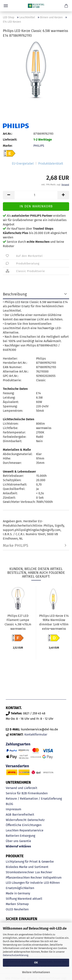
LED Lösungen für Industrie (24, 883)
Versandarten (17, 766)
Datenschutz (36, 820)
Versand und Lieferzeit (22, 788)
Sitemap (23, 904)
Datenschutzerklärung (16, 955)
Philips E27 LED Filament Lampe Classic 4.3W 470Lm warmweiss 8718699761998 (18, 623)
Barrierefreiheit (23, 815)
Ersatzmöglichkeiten (20, 888)
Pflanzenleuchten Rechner (24, 878)
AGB (9, 815)
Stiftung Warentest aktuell (24, 899)
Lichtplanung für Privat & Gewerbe (30, 862)
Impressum (14, 809)
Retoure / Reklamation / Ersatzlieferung (34, 799)
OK (36, 963)
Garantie (25, 841)
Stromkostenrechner (20, 872)
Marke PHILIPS (16, 545)
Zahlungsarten (18, 744)
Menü (6, 6)
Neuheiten (21, 909)
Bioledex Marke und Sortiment (27, 867)
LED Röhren (52, 883)
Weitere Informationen (36, 972)
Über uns (12, 841)
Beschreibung (15, 294)
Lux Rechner (44, 872)
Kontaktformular (36, 734)
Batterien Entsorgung (20, 836)
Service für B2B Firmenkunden (27, 793)
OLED (9, 909)
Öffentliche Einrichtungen (24, 825)
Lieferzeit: (10, 140)
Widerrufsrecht (16, 820)
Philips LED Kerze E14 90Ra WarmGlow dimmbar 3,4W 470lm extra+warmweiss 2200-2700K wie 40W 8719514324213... (54, 623)
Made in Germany (18, 893)
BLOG (9, 804)
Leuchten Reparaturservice (25, 830)
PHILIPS (39, 146)
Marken (11, 904)
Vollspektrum (52, 878)
